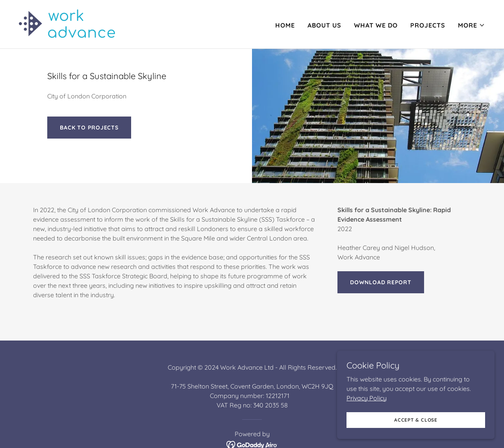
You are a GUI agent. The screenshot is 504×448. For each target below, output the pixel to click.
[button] (472, 25)
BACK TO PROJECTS (89, 128)
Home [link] (285, 25)
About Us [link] (324, 25)
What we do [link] (376, 25)
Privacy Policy (367, 434)
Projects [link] (428, 25)
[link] (67, 24)
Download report (381, 282)
